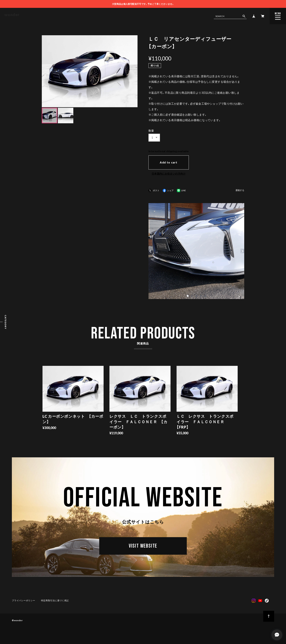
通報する (240, 190)
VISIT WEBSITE (143, 548)
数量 (151, 131)
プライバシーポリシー (24, 602)
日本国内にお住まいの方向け (169, 174)
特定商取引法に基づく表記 (55, 602)
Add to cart (169, 162)
